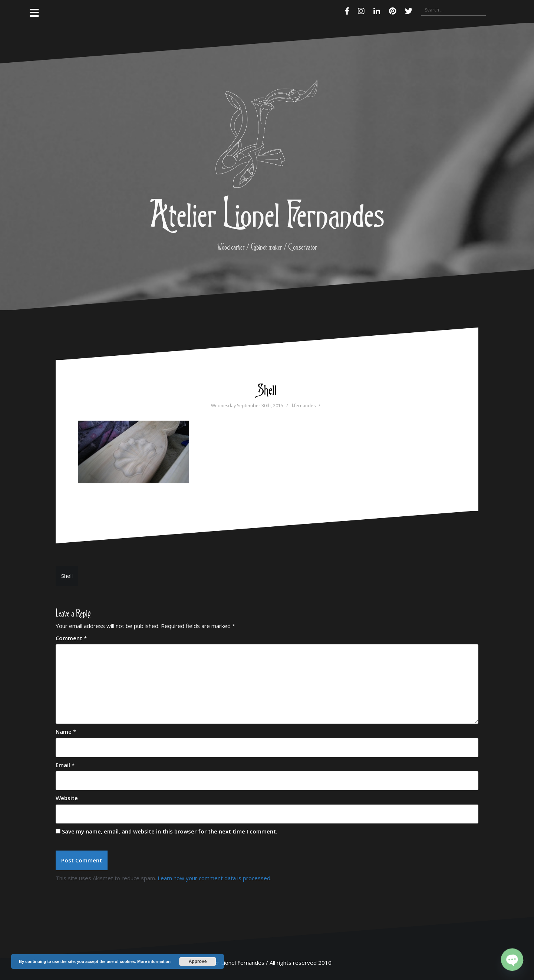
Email (65, 765)
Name (66, 731)
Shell (67, 576)
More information (154, 961)
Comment (71, 638)
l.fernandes (304, 406)
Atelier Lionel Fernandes (267, 213)
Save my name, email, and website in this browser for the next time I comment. (170, 831)
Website (67, 798)
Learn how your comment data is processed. (215, 878)
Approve (198, 961)
